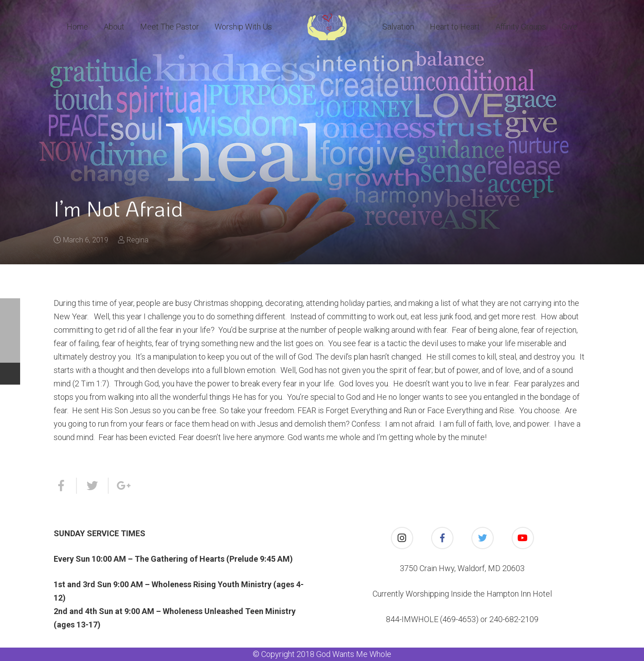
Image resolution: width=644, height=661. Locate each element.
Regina (138, 240)
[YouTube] (523, 538)
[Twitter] (483, 538)
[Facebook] (442, 538)
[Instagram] (402, 538)
